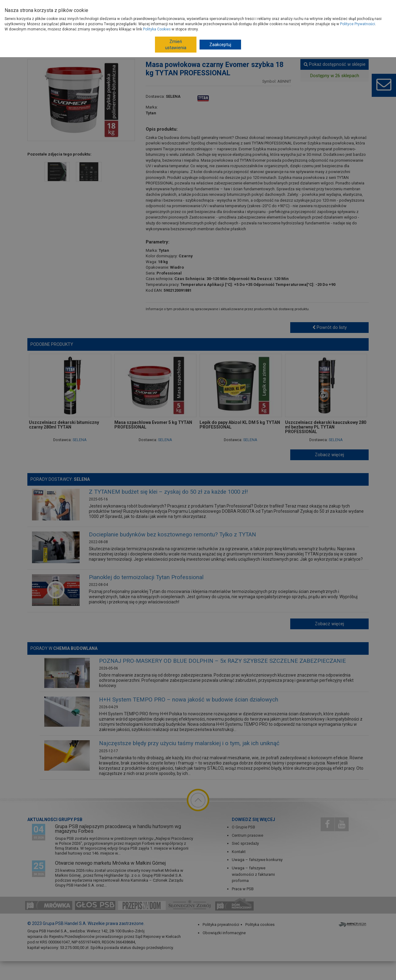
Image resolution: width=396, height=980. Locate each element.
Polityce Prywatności (358, 24)
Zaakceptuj (220, 45)
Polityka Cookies (157, 29)
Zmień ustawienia (176, 45)
